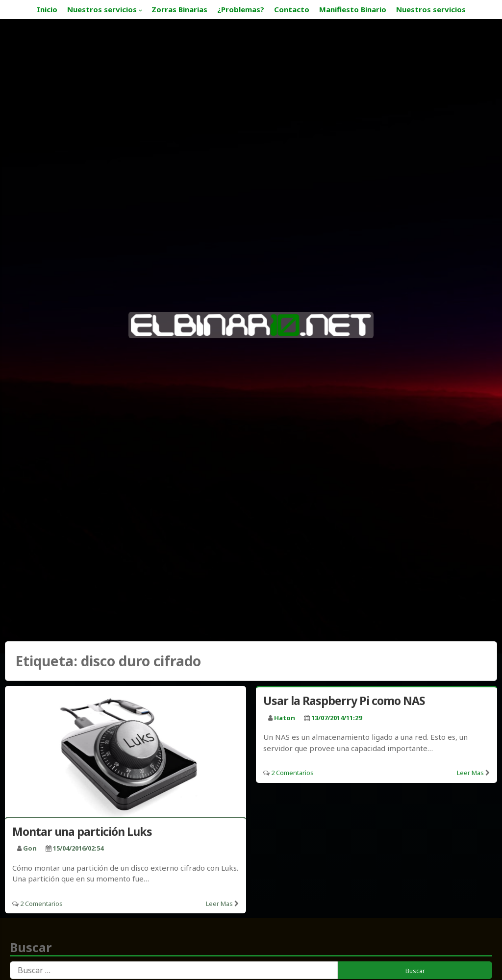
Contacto (292, 9)
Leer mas (219, 904)
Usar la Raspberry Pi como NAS (344, 701)
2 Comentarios (41, 904)
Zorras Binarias (179, 9)
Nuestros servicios (102, 9)
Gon (30, 848)
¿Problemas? (241, 9)
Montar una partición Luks (82, 831)
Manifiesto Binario (353, 9)
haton (285, 718)
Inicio (47, 9)
